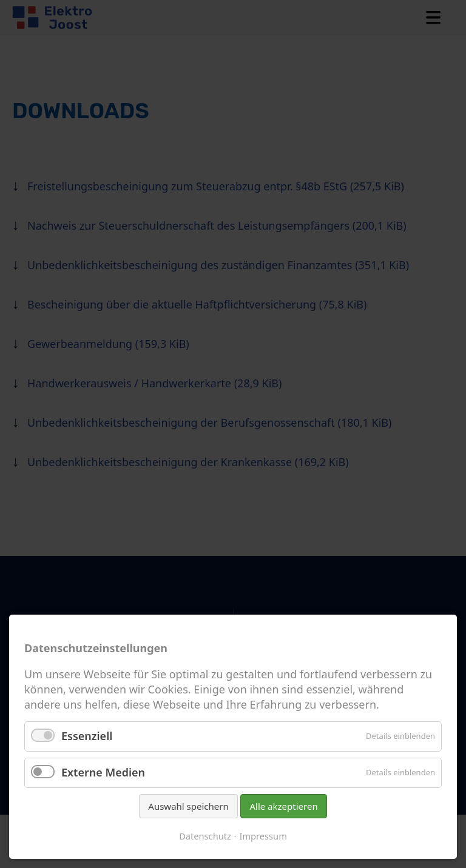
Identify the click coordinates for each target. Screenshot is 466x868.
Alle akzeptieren (283, 806)
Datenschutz (205, 836)
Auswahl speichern (188, 806)
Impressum (263, 836)
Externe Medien (103, 772)
